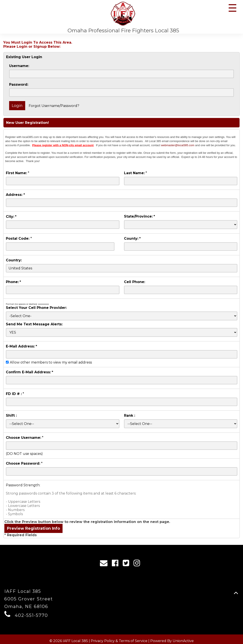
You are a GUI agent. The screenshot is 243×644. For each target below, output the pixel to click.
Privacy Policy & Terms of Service (119, 641)
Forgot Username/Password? (54, 106)
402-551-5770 (31, 615)
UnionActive (183, 641)
